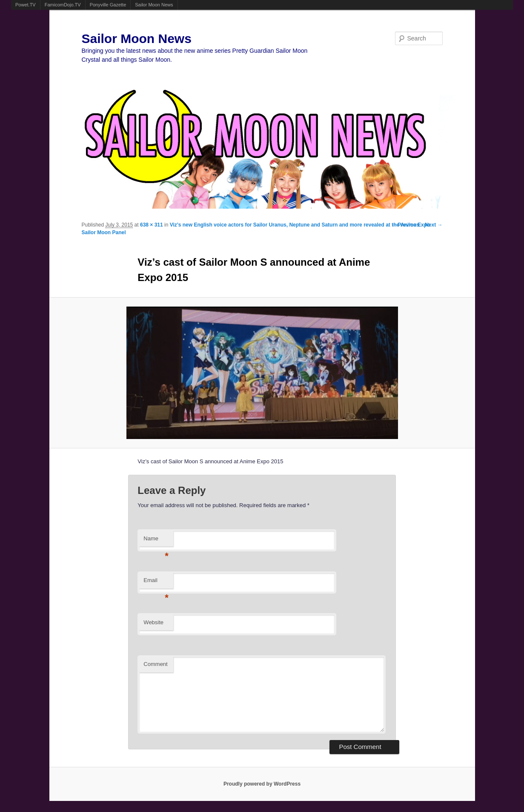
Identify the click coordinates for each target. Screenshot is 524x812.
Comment (155, 664)
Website (153, 622)
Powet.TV (26, 5)
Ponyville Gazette (108, 5)
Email (156, 583)
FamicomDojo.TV (63, 5)
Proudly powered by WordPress (262, 784)
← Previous (405, 225)
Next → (434, 225)
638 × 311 (152, 225)
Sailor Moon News (154, 5)
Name (156, 541)
